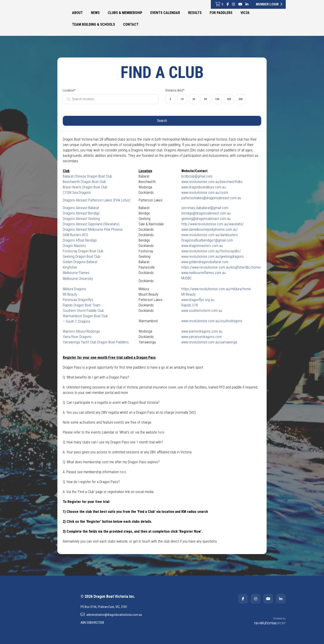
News (95, 13)
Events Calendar (165, 13)
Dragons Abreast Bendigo (81, 213)
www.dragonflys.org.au (198, 300)
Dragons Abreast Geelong (81, 219)
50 (205, 99)
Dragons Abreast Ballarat (81, 208)
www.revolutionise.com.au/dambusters (210, 235)
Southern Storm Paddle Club (83, 311)
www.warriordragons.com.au (202, 331)
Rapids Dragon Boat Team (82, 305)
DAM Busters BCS (75, 235)
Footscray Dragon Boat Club (83, 251)
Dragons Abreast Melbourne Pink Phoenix (93, 230)
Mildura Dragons (74, 289)
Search (162, 121)
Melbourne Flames (76, 273)
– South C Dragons (76, 321)
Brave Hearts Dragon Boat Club (85, 187)
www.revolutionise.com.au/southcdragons (212, 321)
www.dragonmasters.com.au (202, 246)
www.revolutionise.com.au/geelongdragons (213, 257)
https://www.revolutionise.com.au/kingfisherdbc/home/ (221, 267)
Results (195, 13)
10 (182, 99)
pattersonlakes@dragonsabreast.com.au (211, 198)
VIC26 (245, 13)
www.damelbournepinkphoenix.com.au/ (210, 230)
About (77, 13)
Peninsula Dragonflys (78, 300)
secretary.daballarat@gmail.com (205, 208)
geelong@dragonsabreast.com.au (206, 219)
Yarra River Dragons (77, 337)
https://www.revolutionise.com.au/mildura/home (216, 289)
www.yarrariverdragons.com (201, 337)
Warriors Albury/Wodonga (81, 331)
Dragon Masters (74, 246)
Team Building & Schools (93, 24)
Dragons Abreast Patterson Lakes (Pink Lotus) (97, 200)
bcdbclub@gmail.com (197, 176)
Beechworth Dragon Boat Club (84, 182)
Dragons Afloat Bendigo (80, 240)
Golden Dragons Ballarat (80, 262)
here (161, 432)
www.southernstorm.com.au (202, 311)
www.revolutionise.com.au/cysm (205, 193)
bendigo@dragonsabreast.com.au (206, 213)
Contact (131, 24)
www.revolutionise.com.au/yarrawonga (209, 342)
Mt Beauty (70, 294)
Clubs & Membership (125, 13)
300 (241, 99)
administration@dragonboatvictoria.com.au (111, 614)
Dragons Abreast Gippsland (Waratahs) (91, 224)
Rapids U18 (190, 305)
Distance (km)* (175, 90)
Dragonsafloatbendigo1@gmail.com (207, 240)
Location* (69, 90)
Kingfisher (70, 267)
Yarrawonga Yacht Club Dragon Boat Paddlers (96, 342)
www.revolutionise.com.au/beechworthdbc (212, 182)
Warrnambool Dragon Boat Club (85, 316)
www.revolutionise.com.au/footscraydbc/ (211, 251)
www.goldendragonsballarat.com (205, 262)
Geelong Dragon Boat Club (82, 257)
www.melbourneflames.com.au (204, 273)
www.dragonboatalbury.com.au (204, 187)
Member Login (269, 4)
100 (217, 99)
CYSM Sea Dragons (77, 193)
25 (194, 99)
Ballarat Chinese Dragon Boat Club (87, 176)
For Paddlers (221, 13)
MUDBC (187, 278)
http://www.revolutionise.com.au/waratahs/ (213, 224)
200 (229, 99)
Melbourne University (78, 279)
